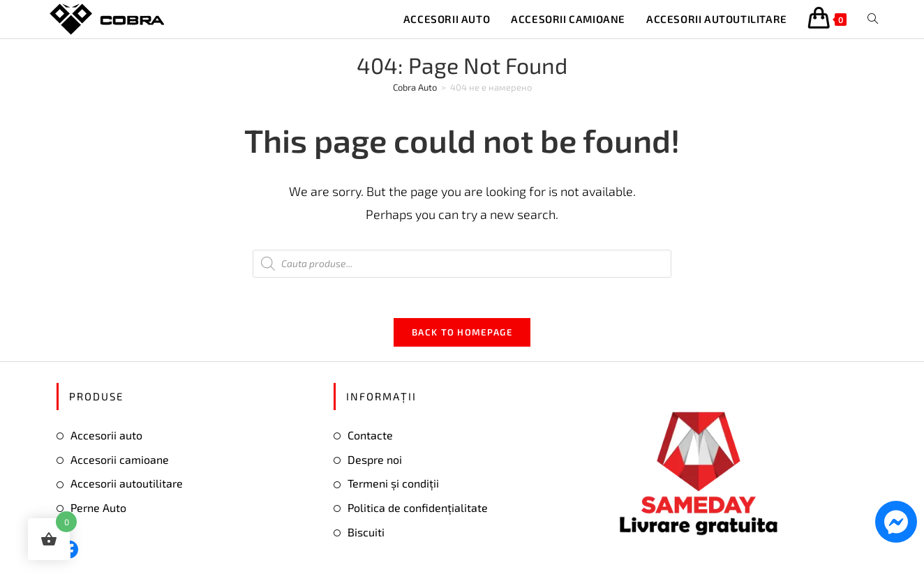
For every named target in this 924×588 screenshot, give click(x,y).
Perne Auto (98, 510)
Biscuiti (366, 534)
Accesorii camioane (120, 461)
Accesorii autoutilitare (127, 486)
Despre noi (375, 461)
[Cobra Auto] (415, 87)
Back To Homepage (462, 334)
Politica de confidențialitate (418, 510)
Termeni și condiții (393, 486)
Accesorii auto (106, 437)
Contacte (370, 437)
